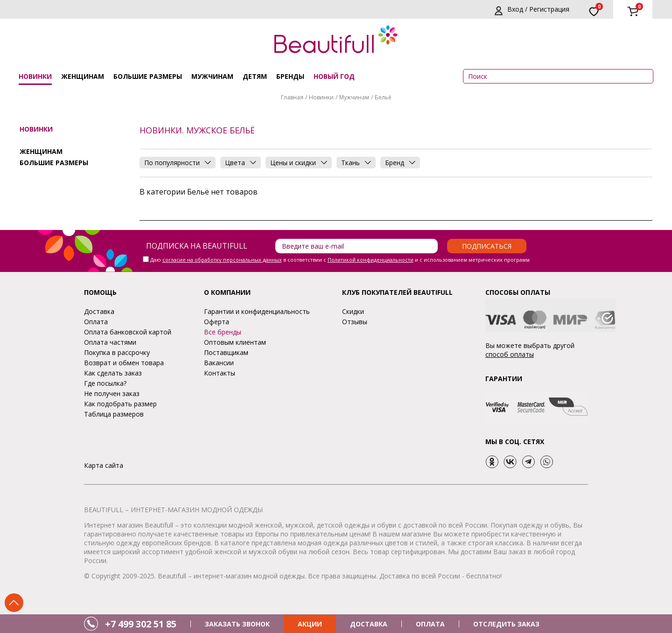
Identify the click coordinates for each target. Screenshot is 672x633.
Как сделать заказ (113, 373)
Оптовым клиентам (235, 342)
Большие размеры (148, 76)
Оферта (217, 322)
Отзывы (355, 322)
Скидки (353, 311)
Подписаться (487, 246)
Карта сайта (104, 465)
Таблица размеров (114, 414)
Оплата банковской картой (128, 332)
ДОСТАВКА (369, 624)
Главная (292, 97)
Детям (255, 76)
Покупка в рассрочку (117, 352)
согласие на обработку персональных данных (222, 260)
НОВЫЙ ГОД (334, 76)
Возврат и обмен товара (124, 363)
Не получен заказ (112, 393)
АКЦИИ (310, 624)
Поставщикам (226, 352)
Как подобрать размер (120, 404)
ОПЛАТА (430, 624)
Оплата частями (110, 342)
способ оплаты (510, 354)
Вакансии (219, 363)
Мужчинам (212, 76)
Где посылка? (105, 383)
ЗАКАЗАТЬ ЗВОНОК (237, 624)
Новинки (35, 76)
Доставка (99, 311)
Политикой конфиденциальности (371, 260)
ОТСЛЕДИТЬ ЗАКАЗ (506, 624)
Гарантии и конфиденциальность (257, 311)
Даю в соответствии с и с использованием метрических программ (340, 260)
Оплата (96, 322)
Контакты (220, 373)
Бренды (290, 76)
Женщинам (83, 76)
